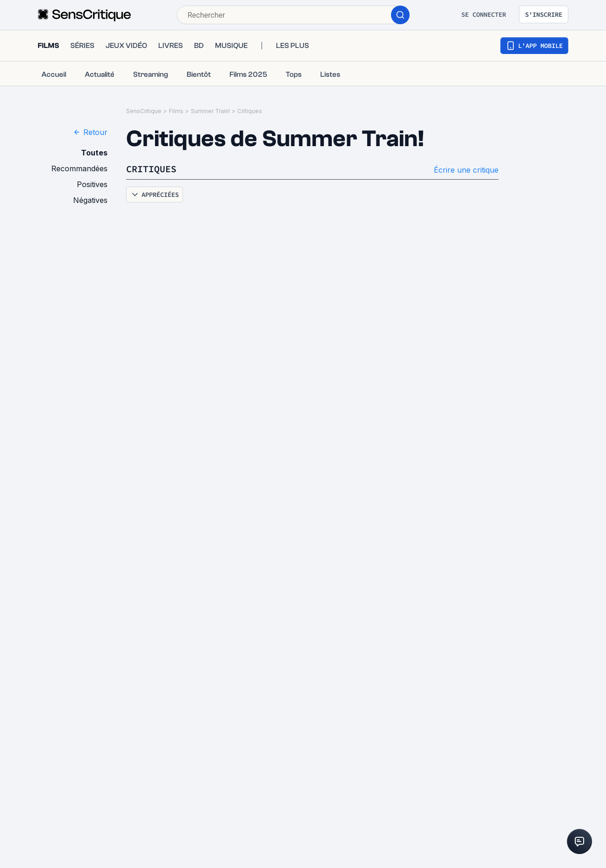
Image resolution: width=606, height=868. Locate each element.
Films (176, 111)
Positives (92, 184)
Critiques (250, 111)
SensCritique (144, 111)
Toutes (94, 153)
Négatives (90, 200)
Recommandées (79, 168)
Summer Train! (210, 111)
